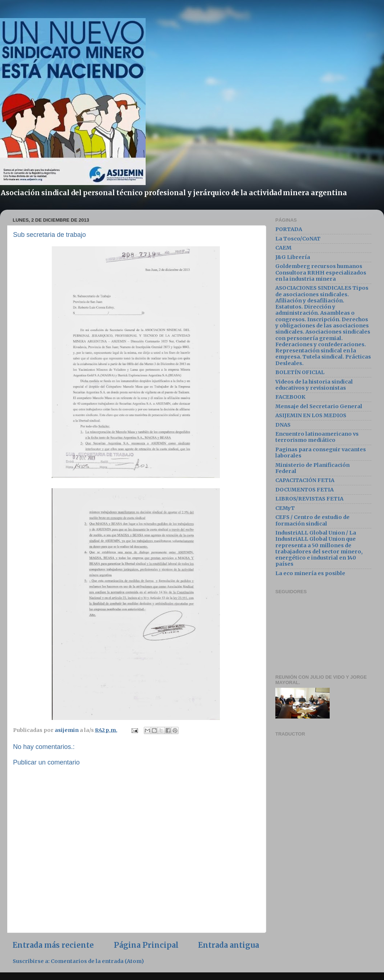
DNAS (283, 425)
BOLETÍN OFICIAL (300, 372)
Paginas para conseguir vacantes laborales (321, 453)
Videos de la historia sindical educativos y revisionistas (314, 385)
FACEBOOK (290, 397)
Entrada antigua (229, 945)
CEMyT (285, 508)
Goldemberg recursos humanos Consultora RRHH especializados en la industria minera (321, 273)
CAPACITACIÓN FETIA (305, 480)
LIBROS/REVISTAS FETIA (309, 499)
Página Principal (146, 945)
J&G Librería (293, 257)
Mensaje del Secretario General (319, 406)
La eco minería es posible (310, 573)
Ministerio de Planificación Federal (312, 468)
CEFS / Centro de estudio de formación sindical (312, 520)
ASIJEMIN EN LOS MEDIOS (311, 415)
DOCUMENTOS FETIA (304, 490)
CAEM (283, 248)
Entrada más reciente (53, 945)
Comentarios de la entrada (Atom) (97, 961)
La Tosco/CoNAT (298, 239)
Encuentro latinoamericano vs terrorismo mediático (317, 437)
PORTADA (289, 229)
